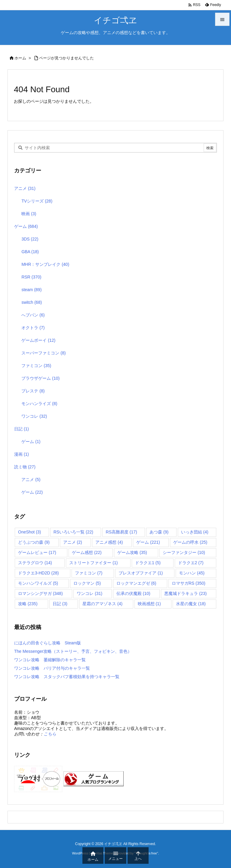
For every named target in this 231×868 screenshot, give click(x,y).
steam (31, 290)
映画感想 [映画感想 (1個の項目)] (149, 604)
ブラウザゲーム (40, 378)
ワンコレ (34, 416)
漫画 (22, 454)
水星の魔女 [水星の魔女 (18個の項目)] (191, 604)
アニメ (25, 188)
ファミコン (36, 366)
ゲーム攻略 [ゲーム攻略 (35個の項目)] (132, 552)
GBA (30, 252)
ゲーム (26, 226)
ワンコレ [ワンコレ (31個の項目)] (89, 593)
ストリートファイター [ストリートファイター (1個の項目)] (93, 563)
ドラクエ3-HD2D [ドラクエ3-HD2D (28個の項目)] (38, 573)
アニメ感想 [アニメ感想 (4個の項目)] (109, 542)
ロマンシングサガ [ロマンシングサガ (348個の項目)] (40, 593)
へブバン (33, 315)
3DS (30, 239)
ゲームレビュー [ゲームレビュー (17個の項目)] (37, 552)
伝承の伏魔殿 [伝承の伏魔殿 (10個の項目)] (133, 593)
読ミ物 (25, 467)
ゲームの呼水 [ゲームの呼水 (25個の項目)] (190, 542)
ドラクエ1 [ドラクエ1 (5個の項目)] (148, 563)
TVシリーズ (37, 201)
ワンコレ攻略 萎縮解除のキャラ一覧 (50, 660)
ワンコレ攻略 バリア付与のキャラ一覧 (52, 668)
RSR (31, 277)
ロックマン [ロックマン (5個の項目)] (87, 583)
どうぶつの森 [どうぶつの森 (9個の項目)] (34, 542)
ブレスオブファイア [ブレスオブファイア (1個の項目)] (141, 573)
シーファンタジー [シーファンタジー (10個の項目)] (184, 552)
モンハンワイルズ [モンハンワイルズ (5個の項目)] (38, 583)
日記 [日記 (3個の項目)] (60, 604)
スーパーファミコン (43, 353)
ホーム (20, 58)
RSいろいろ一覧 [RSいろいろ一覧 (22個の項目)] (73, 532)
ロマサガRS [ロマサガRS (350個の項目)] (189, 583)
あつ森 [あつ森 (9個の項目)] (159, 532)
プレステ (33, 391)
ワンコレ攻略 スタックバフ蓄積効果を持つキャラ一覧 (67, 677)
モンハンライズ (39, 404)
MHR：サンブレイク (45, 264)
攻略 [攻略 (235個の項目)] (28, 604)
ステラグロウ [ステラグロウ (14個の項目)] (35, 563)
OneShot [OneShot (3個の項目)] (29, 532)
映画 (29, 214)
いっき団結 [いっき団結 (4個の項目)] (195, 532)
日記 (22, 429)
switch (32, 302)
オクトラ (33, 328)
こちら (50, 734)
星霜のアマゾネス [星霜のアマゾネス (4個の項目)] (102, 604)
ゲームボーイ (38, 340)
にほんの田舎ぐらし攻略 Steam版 (48, 643)
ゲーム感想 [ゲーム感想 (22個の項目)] (87, 552)
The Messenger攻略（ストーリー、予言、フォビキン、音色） (73, 651)
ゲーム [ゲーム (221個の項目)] (148, 542)
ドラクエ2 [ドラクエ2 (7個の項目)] (191, 563)
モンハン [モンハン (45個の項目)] (192, 573)
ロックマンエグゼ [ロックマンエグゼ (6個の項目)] (136, 583)
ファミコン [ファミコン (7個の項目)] (89, 573)
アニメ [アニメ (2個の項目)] (73, 542)
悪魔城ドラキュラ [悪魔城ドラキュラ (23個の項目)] (185, 593)
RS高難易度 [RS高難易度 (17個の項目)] (121, 532)
